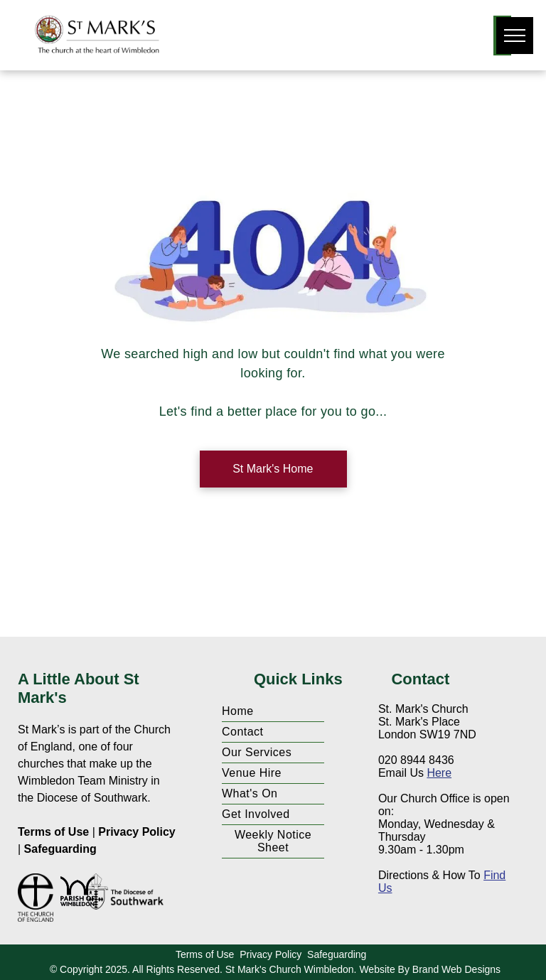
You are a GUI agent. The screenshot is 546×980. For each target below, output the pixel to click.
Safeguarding (60, 849)
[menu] (515, 36)
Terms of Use (53, 832)
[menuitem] (273, 712)
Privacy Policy (137, 832)
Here (439, 773)
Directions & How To (429, 875)
